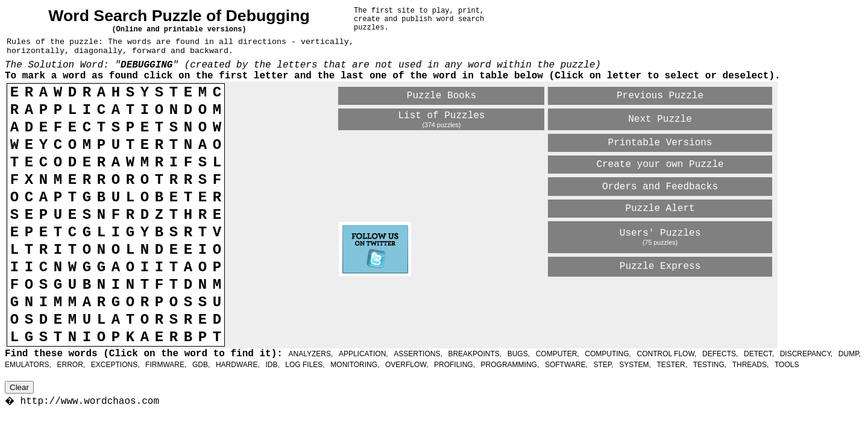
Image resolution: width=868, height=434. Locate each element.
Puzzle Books (442, 96)
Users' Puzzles (660, 233)
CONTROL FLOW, (667, 354)
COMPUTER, (558, 354)
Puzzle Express (660, 266)
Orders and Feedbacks (660, 187)
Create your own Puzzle (660, 165)
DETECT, (759, 354)
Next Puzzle (660, 119)
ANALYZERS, (310, 354)
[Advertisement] (480, 299)
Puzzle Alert (660, 209)
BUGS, (519, 354)
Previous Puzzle (660, 96)
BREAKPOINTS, (475, 354)
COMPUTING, (608, 354)
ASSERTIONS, (418, 354)
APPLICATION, (363, 354)
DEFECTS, (720, 354)
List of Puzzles (441, 116)
